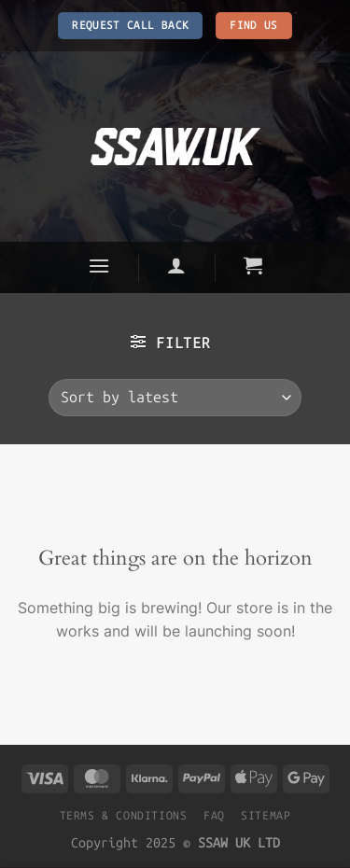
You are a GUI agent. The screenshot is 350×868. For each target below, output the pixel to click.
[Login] (177, 265)
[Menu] (99, 266)
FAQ (214, 815)
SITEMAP (266, 815)
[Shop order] (175, 398)
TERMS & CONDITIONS (124, 815)
